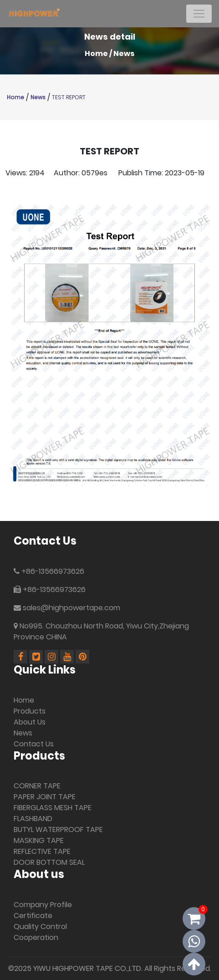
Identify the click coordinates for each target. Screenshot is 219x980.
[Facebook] (21, 657)
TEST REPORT (69, 97)
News (124, 54)
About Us (30, 722)
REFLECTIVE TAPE (42, 851)
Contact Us (34, 744)
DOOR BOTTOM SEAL (49, 862)
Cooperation (36, 937)
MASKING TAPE (39, 840)
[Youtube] (68, 657)
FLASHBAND (33, 819)
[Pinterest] (82, 657)
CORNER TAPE (37, 786)
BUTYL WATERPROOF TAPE (58, 829)
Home (96, 54)
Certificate (33, 916)
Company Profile (43, 905)
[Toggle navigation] (199, 14)
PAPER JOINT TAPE (45, 797)
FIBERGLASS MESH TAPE (53, 808)
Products (30, 711)
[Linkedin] (37, 657)
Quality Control (40, 926)
